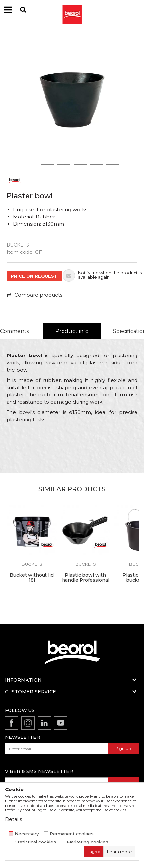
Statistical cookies (35, 842)
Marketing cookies (88, 842)
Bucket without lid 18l (32, 578)
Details (13, 819)
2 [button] (48, 165)
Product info (72, 331)
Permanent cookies (72, 834)
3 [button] (64, 165)
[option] (72, 100)
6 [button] (113, 165)
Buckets (18, 245)
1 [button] (31, 165)
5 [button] (97, 165)
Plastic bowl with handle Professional (86, 578)
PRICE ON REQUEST (34, 276)
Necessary (27, 834)
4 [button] (80, 165)
